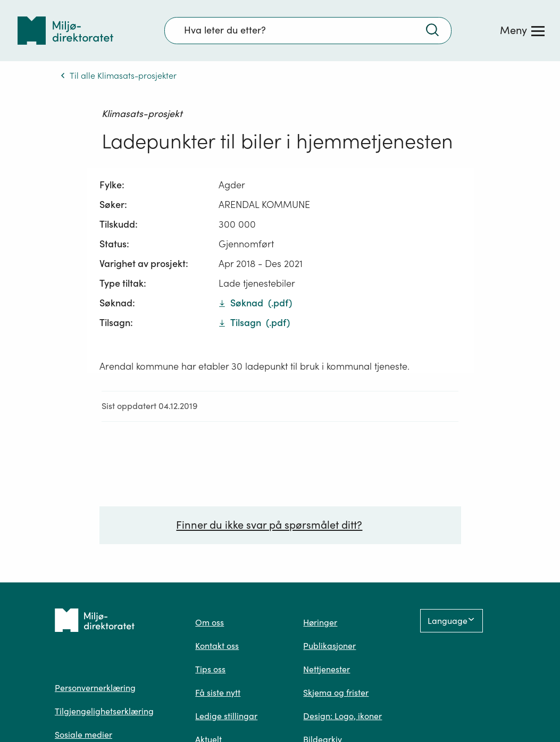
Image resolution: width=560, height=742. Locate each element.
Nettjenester (327, 669)
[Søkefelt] (308, 30)
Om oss (210, 622)
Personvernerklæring (95, 688)
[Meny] (522, 30)
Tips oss (210, 669)
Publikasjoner (329, 646)
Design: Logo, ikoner (342, 716)
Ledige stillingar (226, 716)
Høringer (320, 622)
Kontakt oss (217, 646)
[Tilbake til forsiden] (65, 31)
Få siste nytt (218, 693)
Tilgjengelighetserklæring (104, 711)
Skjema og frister (336, 693)
